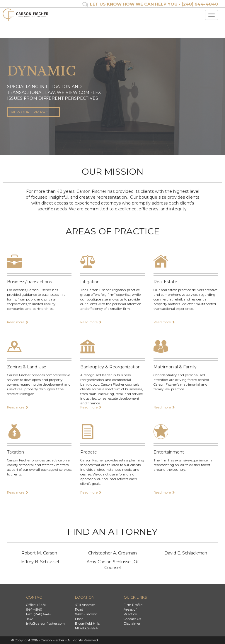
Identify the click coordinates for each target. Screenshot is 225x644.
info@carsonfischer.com (45, 624)
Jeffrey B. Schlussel (39, 562)
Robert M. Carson (39, 553)
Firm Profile (133, 605)
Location (85, 597)
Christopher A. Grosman (112, 553)
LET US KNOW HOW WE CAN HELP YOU (134, 4)
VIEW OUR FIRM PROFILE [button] (33, 112)
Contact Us (132, 619)
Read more (18, 322)
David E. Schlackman (186, 553)
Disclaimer (132, 624)
